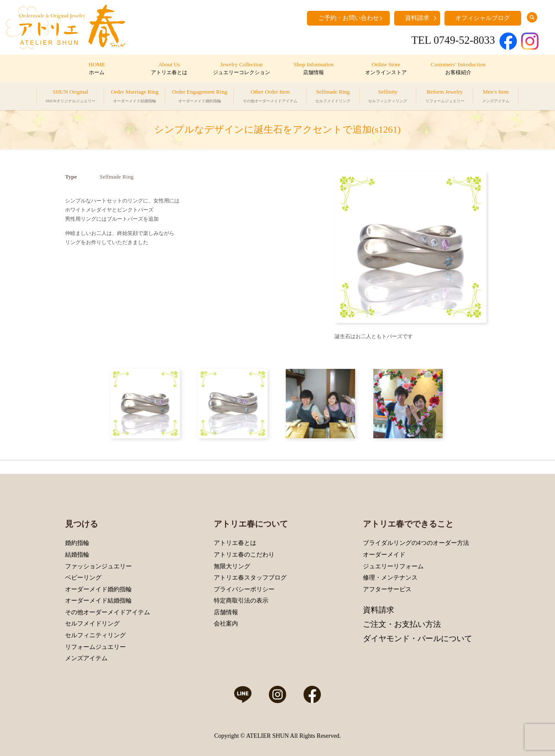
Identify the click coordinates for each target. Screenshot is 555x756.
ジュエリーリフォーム (393, 566)
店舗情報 (226, 612)
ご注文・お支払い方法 (402, 624)
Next (478, 247)
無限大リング (232, 566)
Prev (343, 247)
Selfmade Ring (333, 97)
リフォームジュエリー (95, 647)
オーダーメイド (384, 555)
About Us (169, 69)
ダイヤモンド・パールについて (418, 639)
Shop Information (314, 69)
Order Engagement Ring (200, 97)
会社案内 (226, 624)
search (532, 17)
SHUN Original (70, 97)
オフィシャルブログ (483, 18)
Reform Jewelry (445, 97)
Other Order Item (270, 97)
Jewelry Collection (241, 69)
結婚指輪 (77, 555)
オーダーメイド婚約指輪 (98, 589)
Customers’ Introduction (458, 69)
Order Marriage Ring (135, 97)
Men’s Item (496, 97)
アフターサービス (387, 589)
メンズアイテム (86, 658)
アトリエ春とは (235, 543)
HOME (97, 69)
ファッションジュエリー (98, 566)
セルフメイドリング (92, 624)
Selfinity (388, 97)
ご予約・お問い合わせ (349, 18)
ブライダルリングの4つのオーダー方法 (416, 543)
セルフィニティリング (95, 635)
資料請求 (417, 18)
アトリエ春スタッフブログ (250, 578)
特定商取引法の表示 (241, 601)
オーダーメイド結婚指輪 (98, 601)
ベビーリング (83, 578)
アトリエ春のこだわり (244, 555)
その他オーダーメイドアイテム (108, 612)
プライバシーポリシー (244, 589)
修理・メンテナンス (390, 578)
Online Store (386, 69)
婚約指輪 (77, 543)
